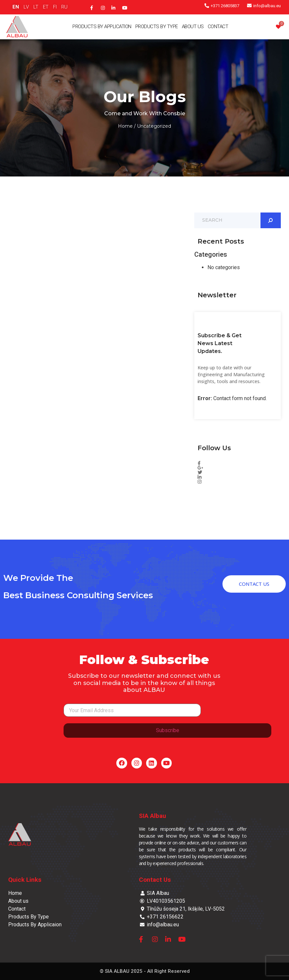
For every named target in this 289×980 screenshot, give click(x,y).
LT (36, 7)
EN (16, 7)
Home (125, 126)
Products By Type (157, 27)
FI (55, 7)
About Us (193, 27)
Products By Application (102, 27)
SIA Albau (153, 816)
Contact (218, 27)
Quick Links (25, 880)
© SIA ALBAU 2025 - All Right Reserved (145, 971)
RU (64, 7)
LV (26, 7)
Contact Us (155, 880)
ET (46, 7)
